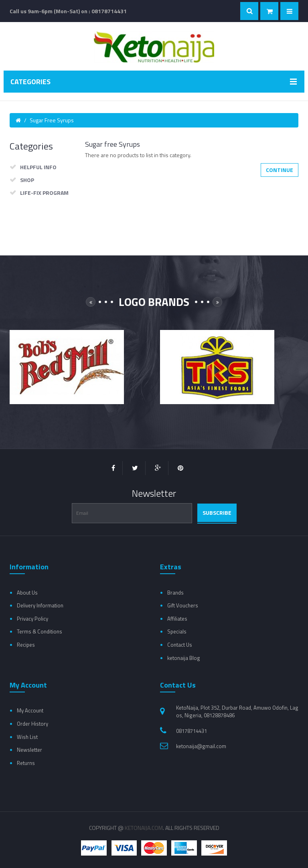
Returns (26, 763)
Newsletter (29, 750)
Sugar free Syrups (52, 120)
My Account (30, 710)
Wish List (27, 737)
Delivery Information (40, 605)
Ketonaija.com (144, 828)
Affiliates (177, 619)
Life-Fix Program (44, 193)
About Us (27, 593)
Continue (280, 170)
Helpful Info (38, 167)
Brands (175, 593)
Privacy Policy (32, 619)
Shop (27, 180)
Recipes (26, 645)
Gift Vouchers (183, 605)
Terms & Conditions (40, 631)
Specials (177, 631)
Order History (32, 724)
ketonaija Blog (184, 658)
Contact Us (180, 645)
